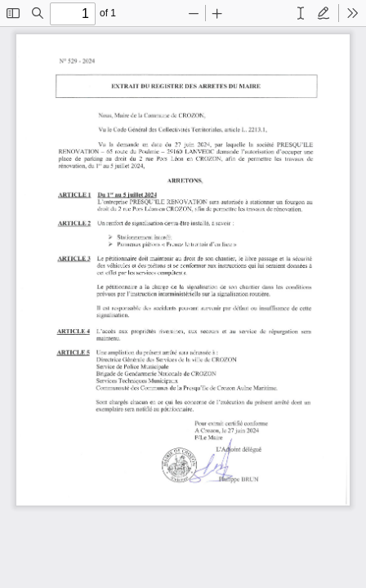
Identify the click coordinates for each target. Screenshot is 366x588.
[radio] (301, 13)
